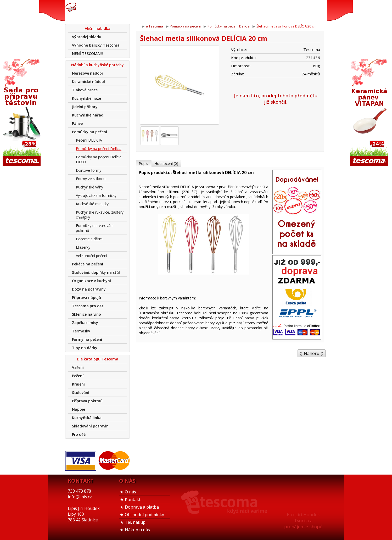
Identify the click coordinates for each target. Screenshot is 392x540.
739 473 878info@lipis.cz (148, 10)
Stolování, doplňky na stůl (96, 272)
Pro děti (79, 434)
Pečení (78, 376)
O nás (130, 492)
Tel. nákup (135, 522)
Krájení (78, 384)
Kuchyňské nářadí (88, 115)
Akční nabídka (98, 28)
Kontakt (133, 499)
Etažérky (83, 247)
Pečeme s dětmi (90, 239)
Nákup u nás (137, 530)
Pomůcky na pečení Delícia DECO (99, 159)
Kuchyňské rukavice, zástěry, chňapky (100, 215)
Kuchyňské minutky (92, 204)
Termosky (81, 331)
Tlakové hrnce (85, 90)
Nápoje (79, 409)
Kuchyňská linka (87, 418)
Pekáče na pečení (88, 264)
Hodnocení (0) (166, 163)
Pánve (77, 123)
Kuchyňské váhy (89, 187)
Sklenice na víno (86, 314)
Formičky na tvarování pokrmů (95, 228)
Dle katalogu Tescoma (98, 359)
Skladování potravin (90, 426)
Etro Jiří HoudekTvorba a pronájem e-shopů (303, 520)
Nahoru (312, 353)
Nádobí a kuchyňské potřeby (97, 65)
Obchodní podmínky (144, 515)
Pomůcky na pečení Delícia (99, 149)
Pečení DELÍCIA (89, 140)
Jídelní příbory (85, 107)
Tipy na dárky (85, 348)
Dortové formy (89, 170)
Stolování (81, 393)
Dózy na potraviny (89, 289)
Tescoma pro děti (88, 306)
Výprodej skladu (87, 37)
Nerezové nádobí (87, 73)
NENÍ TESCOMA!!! (87, 54)
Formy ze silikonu (91, 179)
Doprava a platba (142, 507)
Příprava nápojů (86, 297)
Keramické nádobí (88, 82)
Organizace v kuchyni (91, 281)
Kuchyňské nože (86, 98)
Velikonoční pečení (91, 256)
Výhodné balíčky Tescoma (96, 45)
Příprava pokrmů (87, 401)
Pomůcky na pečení (89, 132)
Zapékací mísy (85, 323)
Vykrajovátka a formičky (96, 195)
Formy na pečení (87, 339)
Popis (143, 163)
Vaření (78, 367)
